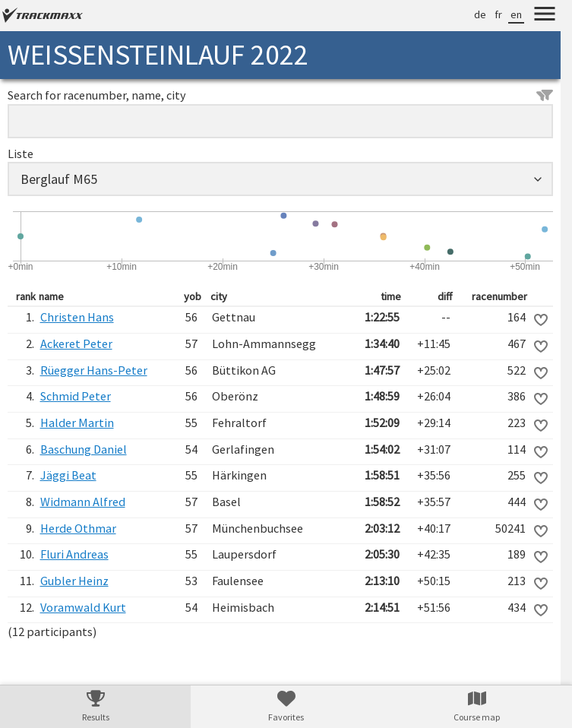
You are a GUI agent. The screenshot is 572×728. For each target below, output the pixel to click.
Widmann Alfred (83, 502)
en (516, 14)
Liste (21, 154)
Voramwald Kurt (83, 607)
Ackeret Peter (76, 343)
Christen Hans (77, 317)
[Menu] (545, 16)
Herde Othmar (78, 528)
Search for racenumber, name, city (280, 95)
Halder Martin (77, 423)
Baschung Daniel (84, 449)
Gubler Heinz (74, 581)
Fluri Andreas (74, 554)
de (480, 14)
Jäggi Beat (68, 475)
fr (498, 14)
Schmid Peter (76, 396)
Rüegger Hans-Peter (94, 370)
